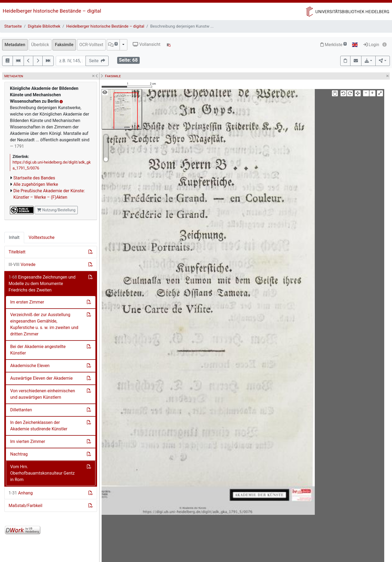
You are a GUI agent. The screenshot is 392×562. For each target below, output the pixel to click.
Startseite (13, 26)
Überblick (40, 45)
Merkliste (334, 45)
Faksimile (64, 45)
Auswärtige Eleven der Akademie (41, 378)
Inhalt (14, 237)
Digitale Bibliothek (44, 26)
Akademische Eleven (30, 366)
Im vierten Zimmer (28, 441)
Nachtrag (19, 454)
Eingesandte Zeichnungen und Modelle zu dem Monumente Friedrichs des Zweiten (42, 284)
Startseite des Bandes (34, 178)
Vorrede (22, 265)
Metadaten (15, 45)
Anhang (21, 493)
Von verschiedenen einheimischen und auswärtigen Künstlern (43, 394)
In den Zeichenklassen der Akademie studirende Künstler (39, 426)
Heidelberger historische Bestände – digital (52, 11)
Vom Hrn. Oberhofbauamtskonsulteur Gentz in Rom (42, 473)
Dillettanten (21, 410)
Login (371, 45)
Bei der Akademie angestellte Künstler (38, 350)
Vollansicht (147, 44)
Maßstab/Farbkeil (25, 506)
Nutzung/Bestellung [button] (56, 210)
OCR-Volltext (91, 45)
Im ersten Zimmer (27, 302)
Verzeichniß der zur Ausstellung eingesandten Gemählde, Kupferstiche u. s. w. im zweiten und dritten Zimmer (44, 324)
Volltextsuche (42, 237)
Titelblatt (17, 252)
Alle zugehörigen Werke (36, 184)
